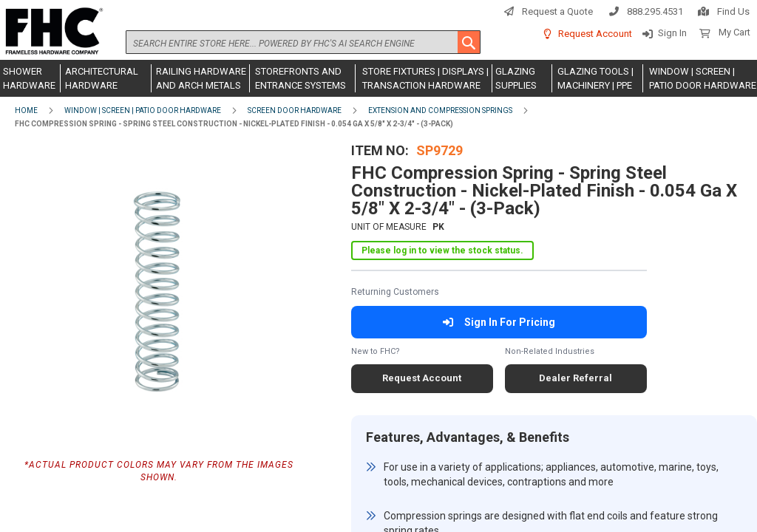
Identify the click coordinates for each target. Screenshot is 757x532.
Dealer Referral (576, 378)
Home (26, 110)
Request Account (595, 34)
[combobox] (303, 42)
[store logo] (52, 32)
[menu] (378, 78)
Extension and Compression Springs (440, 110)
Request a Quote (557, 11)
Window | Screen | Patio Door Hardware (143, 110)
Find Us (733, 11)
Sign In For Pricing (499, 322)
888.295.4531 (655, 11)
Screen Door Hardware (295, 110)
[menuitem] (30, 78)
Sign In (672, 33)
